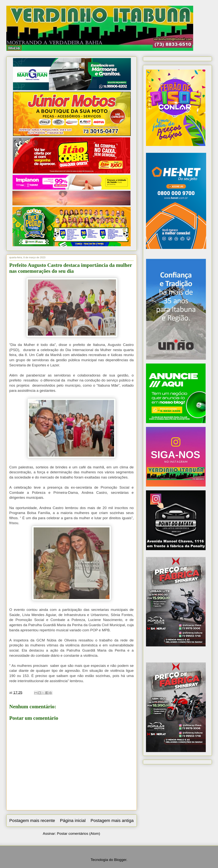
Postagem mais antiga (112, 820)
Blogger (120, 860)
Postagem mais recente (32, 820)
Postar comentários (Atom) (79, 834)
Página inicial (73, 820)
